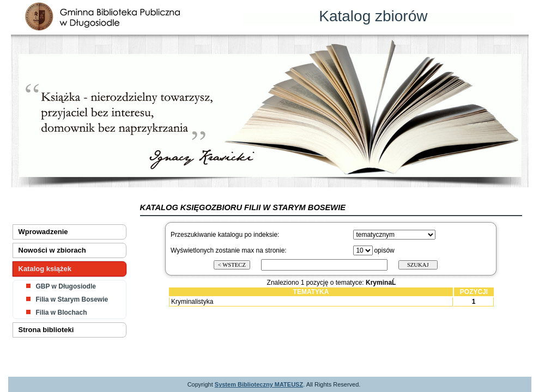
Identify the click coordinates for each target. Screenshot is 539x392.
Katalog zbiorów (373, 16)
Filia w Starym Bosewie (72, 299)
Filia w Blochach (62, 313)
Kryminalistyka (192, 302)
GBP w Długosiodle (66, 286)
